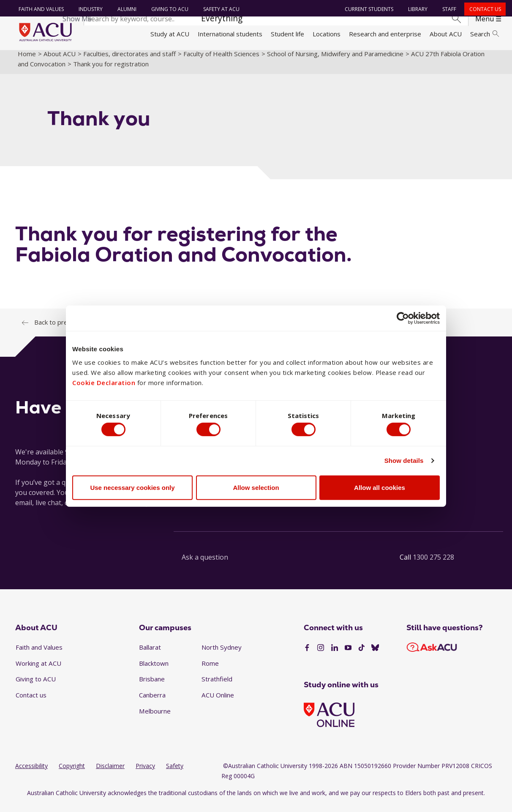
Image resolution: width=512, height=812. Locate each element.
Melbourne (155, 718)
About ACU (446, 34)
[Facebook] (307, 655)
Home (27, 60)
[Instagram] (321, 655)
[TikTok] (362, 655)
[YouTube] (348, 655)
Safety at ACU (220, 9)
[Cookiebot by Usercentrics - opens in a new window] (403, 317)
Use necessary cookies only (132, 489)
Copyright (72, 773)
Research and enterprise (385, 34)
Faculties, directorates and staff (129, 60)
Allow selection (256, 489)
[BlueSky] (375, 655)
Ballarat (150, 654)
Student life (287, 34)
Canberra (152, 702)
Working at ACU (38, 670)
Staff (448, 9)
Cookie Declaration (104, 381)
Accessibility (31, 773)
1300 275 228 (433, 564)
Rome (210, 670)
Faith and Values (39, 9)
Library (417, 9)
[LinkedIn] (335, 655)
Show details (404, 462)
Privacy (145, 773)
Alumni (125, 9)
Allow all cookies (380, 489)
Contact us (483, 9)
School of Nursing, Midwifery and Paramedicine (335, 60)
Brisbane (152, 686)
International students (230, 34)
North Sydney (222, 654)
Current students (368, 9)
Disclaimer (110, 773)
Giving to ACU (168, 9)
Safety (175, 773)
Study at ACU (170, 34)
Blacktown (154, 670)
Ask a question (205, 564)
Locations (327, 34)
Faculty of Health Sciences (221, 60)
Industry (89, 9)
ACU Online (218, 702)
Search (485, 34)
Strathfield (217, 686)
